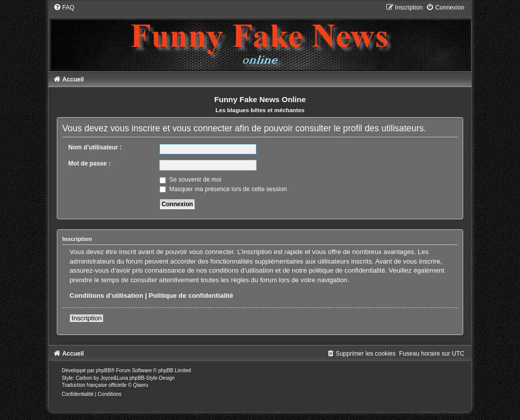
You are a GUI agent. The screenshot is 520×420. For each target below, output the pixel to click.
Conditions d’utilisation (106, 296)
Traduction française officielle (94, 385)
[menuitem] (64, 8)
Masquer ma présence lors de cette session (223, 189)
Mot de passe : (90, 163)
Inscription (86, 318)
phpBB (104, 370)
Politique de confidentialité (191, 296)
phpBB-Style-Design (152, 378)
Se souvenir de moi (190, 180)
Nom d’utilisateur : (95, 147)
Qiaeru (141, 385)
